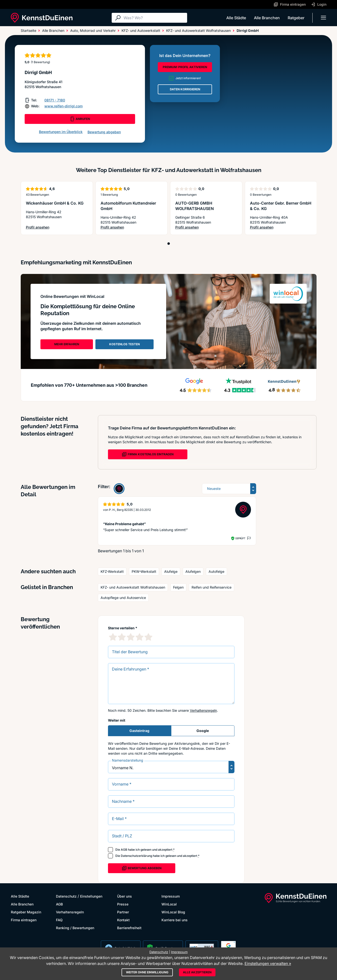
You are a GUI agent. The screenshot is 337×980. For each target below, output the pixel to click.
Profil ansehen (52, 227)
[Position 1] (169, 244)
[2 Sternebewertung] (122, 637)
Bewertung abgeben (104, 132)
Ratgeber (296, 18)
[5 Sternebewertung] (148, 637)
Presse (123, 904)
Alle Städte (236, 18)
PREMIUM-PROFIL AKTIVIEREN (185, 67)
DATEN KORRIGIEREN (185, 89)
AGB (124, 850)
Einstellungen (91, 896)
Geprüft (240, 538)
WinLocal (169, 904)
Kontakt (123, 920)
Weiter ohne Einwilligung (147, 972)
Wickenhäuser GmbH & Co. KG (55, 203)
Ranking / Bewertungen (75, 928)
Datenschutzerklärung (136, 856)
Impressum (171, 896)
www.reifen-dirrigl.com (63, 106)
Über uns (124, 896)
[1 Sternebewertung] (113, 637)
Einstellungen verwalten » (268, 963)
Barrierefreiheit (129, 928)
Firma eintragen (24, 920)
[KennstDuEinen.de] (42, 18)
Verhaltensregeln (203, 710)
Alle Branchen (267, 18)
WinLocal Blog (173, 912)
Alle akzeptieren (197, 972)
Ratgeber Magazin (26, 912)
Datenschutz (66, 896)
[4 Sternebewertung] (140, 637)
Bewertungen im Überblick (61, 132)
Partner (123, 912)
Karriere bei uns (175, 920)
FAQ (59, 920)
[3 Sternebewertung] (131, 637)
